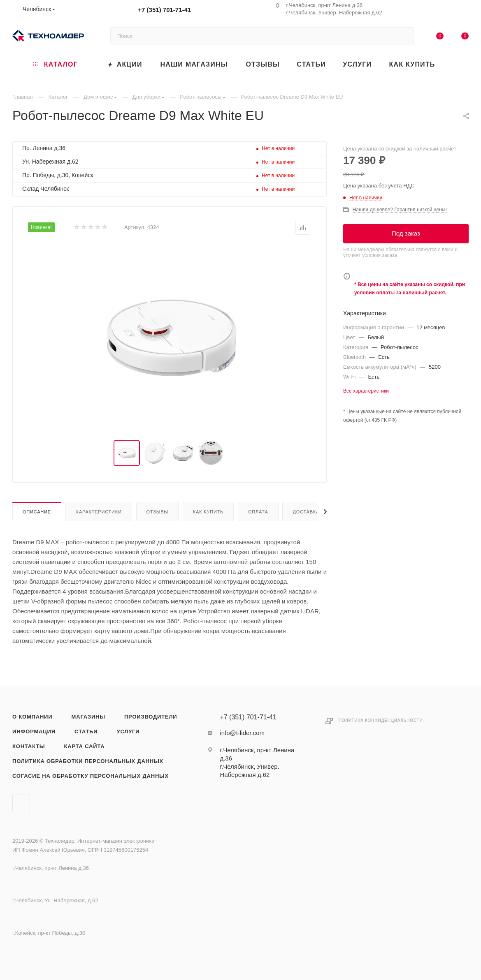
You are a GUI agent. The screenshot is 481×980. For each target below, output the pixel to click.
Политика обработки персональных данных (88, 761)
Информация (34, 732)
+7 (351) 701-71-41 (164, 10)
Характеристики (99, 512)
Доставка (306, 512)
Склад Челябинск (45, 189)
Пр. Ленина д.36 (44, 148)
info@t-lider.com (242, 733)
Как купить (208, 512)
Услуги (128, 732)
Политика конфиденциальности (381, 720)
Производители (151, 717)
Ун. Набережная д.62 (50, 162)
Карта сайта (84, 746)
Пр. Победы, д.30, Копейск (58, 175)
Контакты (29, 746)
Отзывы (157, 512)
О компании (32, 717)
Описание (37, 512)
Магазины (88, 717)
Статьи (86, 732)
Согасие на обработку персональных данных (91, 776)
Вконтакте (21, 803)
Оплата (258, 512)
